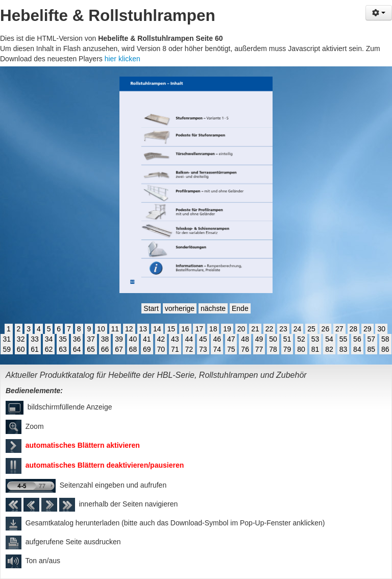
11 (115, 329)
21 (255, 329)
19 (227, 329)
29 (367, 329)
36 (77, 339)
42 (161, 339)
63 (63, 349)
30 (381, 329)
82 (329, 349)
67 (119, 349)
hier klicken (122, 59)
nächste (213, 308)
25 (311, 329)
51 (287, 339)
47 (231, 339)
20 (241, 329)
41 (147, 339)
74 (217, 349)
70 (161, 349)
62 (49, 349)
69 (147, 349)
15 (171, 329)
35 (63, 339)
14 (157, 329)
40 (133, 339)
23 (283, 329)
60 (21, 349)
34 (49, 339)
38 (105, 339)
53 (315, 339)
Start (151, 308)
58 (385, 339)
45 (203, 339)
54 (329, 339)
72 (189, 349)
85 (372, 349)
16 (185, 329)
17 (199, 329)
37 (91, 339)
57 (372, 339)
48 (245, 339)
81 (315, 349)
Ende (240, 308)
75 (231, 349)
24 (298, 329)
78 (273, 349)
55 (344, 339)
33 (35, 339)
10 (101, 329)
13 (143, 329)
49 (259, 339)
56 (357, 339)
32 (21, 339)
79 (287, 349)
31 (7, 339)
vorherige (180, 308)
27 (339, 329)
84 (357, 349)
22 (269, 329)
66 (105, 349)
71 (175, 349)
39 (119, 339)
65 (91, 349)
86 (385, 349)
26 (326, 329)
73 (203, 349)
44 (189, 339)
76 (245, 349)
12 (129, 329)
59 (7, 349)
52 (301, 339)
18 (213, 329)
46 (217, 339)
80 (301, 349)
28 (354, 329)
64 (77, 349)
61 (35, 349)
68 (133, 349)
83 (344, 349)
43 (175, 339)
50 (273, 339)
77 (259, 349)
